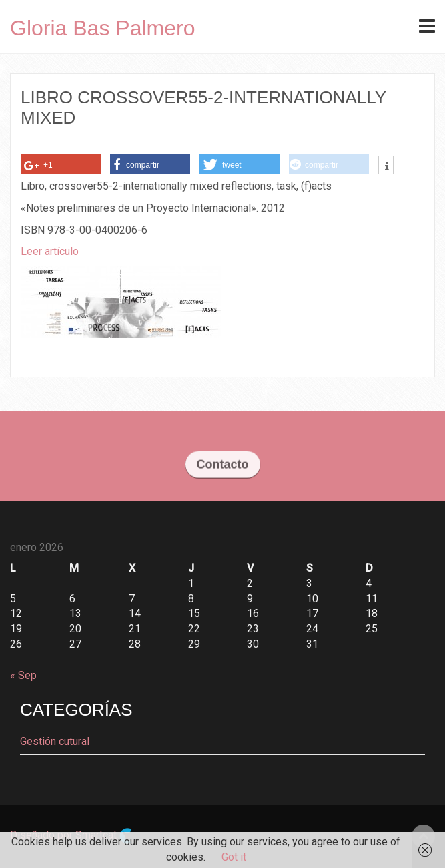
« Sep (23, 675)
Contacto (223, 466)
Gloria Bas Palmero (102, 28)
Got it (234, 857)
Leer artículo (50, 251)
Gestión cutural (55, 741)
